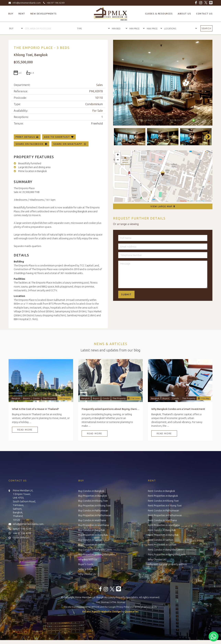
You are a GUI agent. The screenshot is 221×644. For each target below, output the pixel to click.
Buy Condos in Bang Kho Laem (95, 550)
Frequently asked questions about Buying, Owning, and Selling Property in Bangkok (110, 409)
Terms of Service (143, 607)
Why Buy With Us (88, 559)
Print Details (25, 137)
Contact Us (204, 14)
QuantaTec (132, 611)
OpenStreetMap (200, 201)
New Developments (44, 14)
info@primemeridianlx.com (25, 3)
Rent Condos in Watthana (162, 520)
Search (206, 28)
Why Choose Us (87, 574)
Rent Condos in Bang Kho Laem (165, 550)
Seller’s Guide (86, 569)
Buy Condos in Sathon (90, 540)
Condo (36, 398)
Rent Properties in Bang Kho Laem (167, 554)
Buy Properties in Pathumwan (95, 515)
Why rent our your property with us (167, 564)
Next (206, 137)
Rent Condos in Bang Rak (162, 530)
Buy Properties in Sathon (92, 545)
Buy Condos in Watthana (92, 520)
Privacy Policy (123, 607)
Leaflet (190, 201)
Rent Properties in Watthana (164, 525)
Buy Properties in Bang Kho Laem (97, 554)
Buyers (26, 398)
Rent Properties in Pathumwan (165, 515)
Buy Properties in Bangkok (93, 496)
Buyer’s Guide (86, 564)
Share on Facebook (31, 144)
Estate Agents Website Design (102, 611)
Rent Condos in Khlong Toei (163, 501)
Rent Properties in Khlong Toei (165, 506)
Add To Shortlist (57, 137)
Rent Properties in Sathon (162, 545)
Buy (11, 14)
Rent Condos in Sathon (161, 540)
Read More (25, 430)
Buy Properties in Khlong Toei (94, 506)
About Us (184, 14)
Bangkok (16, 398)
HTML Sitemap (118, 602)
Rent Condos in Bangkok (161, 491)
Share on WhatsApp (70, 144)
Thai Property (49, 398)
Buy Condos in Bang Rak (92, 530)
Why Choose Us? (157, 559)
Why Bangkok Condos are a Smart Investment (178, 409)
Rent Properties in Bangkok (163, 496)
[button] (163, 173)
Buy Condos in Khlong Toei (93, 501)
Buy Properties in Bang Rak (93, 535)
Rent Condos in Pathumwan (163, 510)
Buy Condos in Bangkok (91, 491)
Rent (22, 14)
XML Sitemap (103, 602)
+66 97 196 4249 (53, 3)
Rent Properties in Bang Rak (163, 535)
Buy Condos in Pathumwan (93, 510)
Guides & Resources (159, 14)
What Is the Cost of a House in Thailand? (36, 409)
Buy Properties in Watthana (94, 525)
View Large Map (163, 206)
